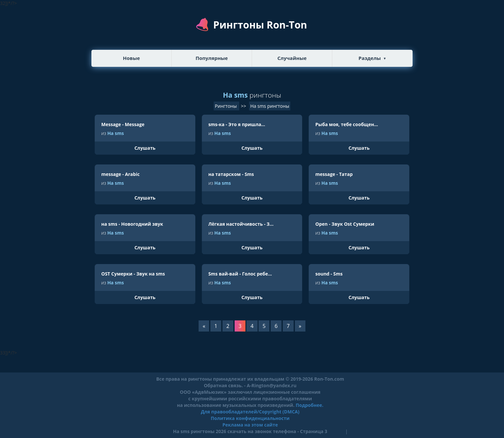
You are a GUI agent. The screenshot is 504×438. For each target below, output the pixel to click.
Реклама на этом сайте (250, 425)
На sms (115, 133)
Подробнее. (309, 405)
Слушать (145, 148)
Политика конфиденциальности (250, 418)
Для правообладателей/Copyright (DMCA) (250, 412)
